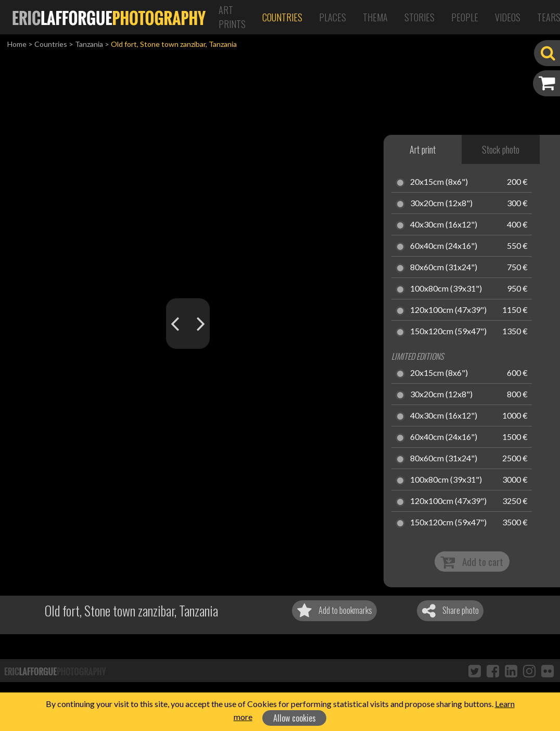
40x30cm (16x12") (444, 225)
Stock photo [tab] (501, 149)
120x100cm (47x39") (448, 310)
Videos (508, 17)
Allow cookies (295, 718)
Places (333, 17)
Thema (375, 17)
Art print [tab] (423, 149)
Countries (282, 17)
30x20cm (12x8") (441, 204)
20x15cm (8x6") (439, 182)
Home (17, 44)
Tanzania (89, 44)
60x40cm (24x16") (444, 246)
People (465, 17)
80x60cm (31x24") (444, 268)
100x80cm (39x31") (446, 289)
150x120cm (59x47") (448, 332)
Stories (419, 17)
